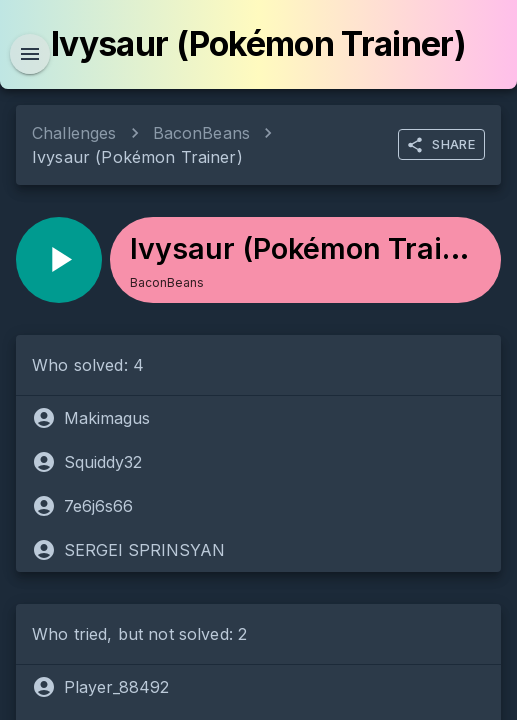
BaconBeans (202, 133)
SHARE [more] (440, 145)
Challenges (74, 133)
